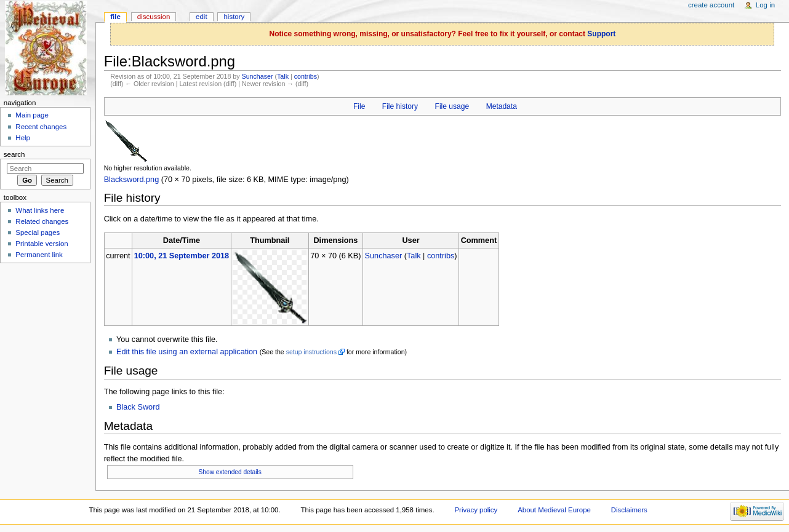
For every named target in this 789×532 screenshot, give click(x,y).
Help (23, 138)
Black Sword (138, 407)
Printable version (42, 244)
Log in (765, 5)
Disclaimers (629, 510)
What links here (40, 210)
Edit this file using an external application (187, 352)
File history (400, 106)
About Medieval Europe (554, 510)
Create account (711, 5)
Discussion (154, 17)
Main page (32, 115)
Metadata (502, 106)
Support (601, 34)
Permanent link (39, 255)
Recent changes (41, 127)
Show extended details (230, 472)
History (234, 17)
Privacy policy (476, 510)
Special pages (38, 232)
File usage (452, 106)
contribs (306, 76)
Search (14, 154)
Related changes (42, 221)
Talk (283, 76)
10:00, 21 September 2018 (182, 256)
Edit (201, 17)
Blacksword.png (132, 180)
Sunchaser (258, 76)
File (359, 106)
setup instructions (311, 352)
